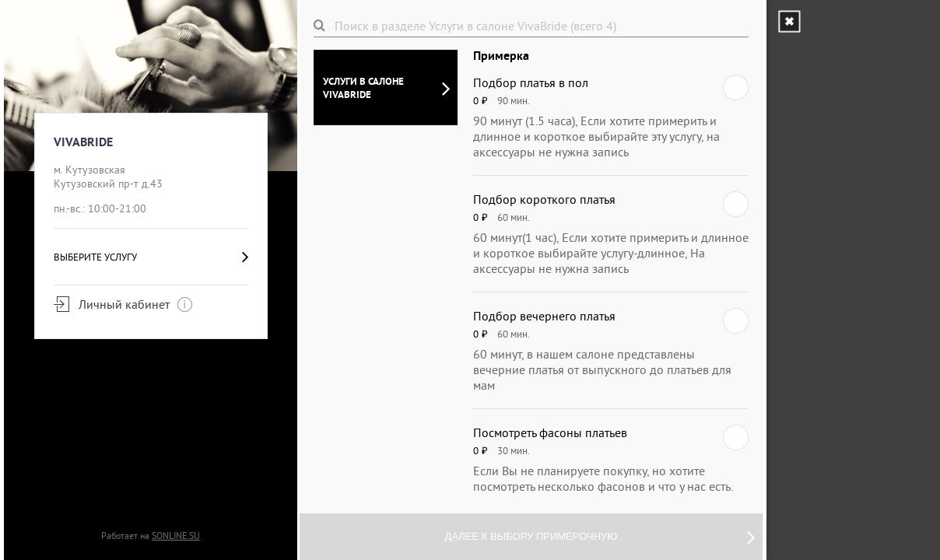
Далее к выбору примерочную (600, 537)
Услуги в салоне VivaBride (386, 88)
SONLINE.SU (176, 535)
